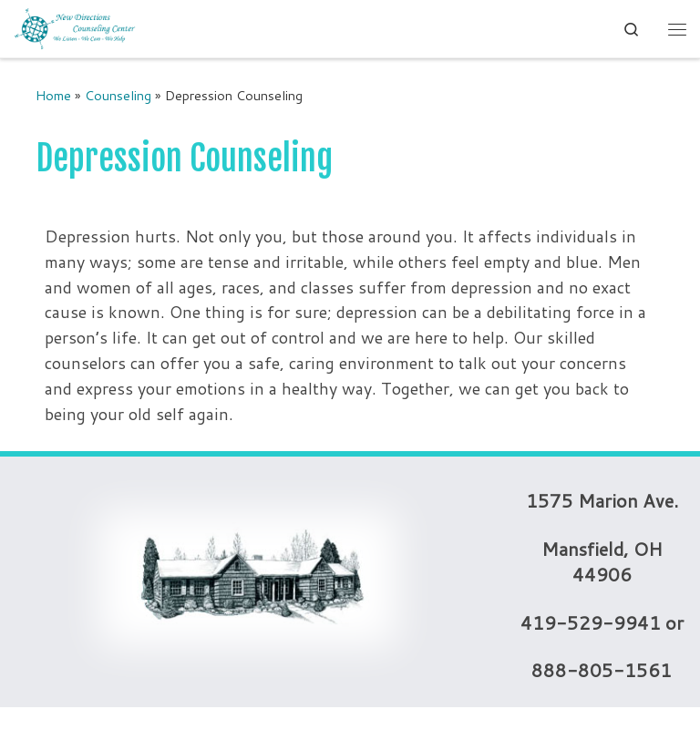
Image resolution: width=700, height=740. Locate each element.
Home (53, 95)
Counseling (118, 95)
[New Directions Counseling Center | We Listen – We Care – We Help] (75, 28)
